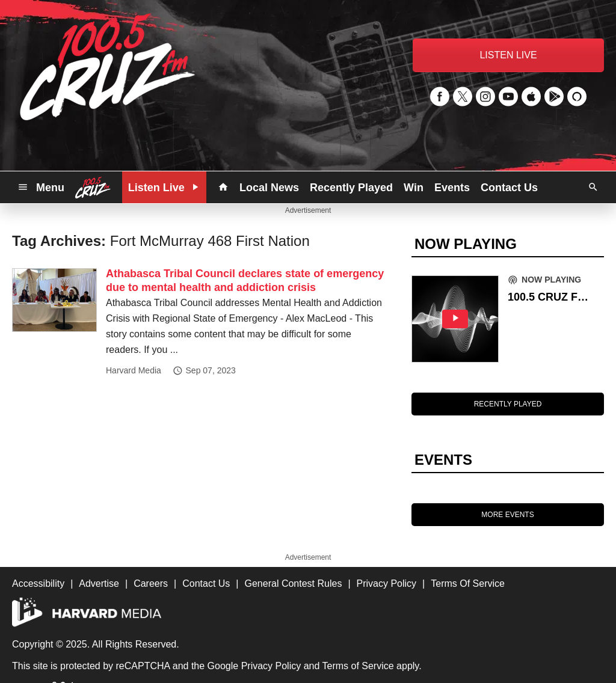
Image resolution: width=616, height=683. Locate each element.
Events (452, 188)
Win (414, 188)
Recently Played (351, 188)
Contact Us (509, 188)
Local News (269, 188)
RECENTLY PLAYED (508, 404)
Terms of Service (358, 666)
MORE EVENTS (507, 515)
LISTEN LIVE (508, 55)
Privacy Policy (271, 666)
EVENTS (443, 460)
